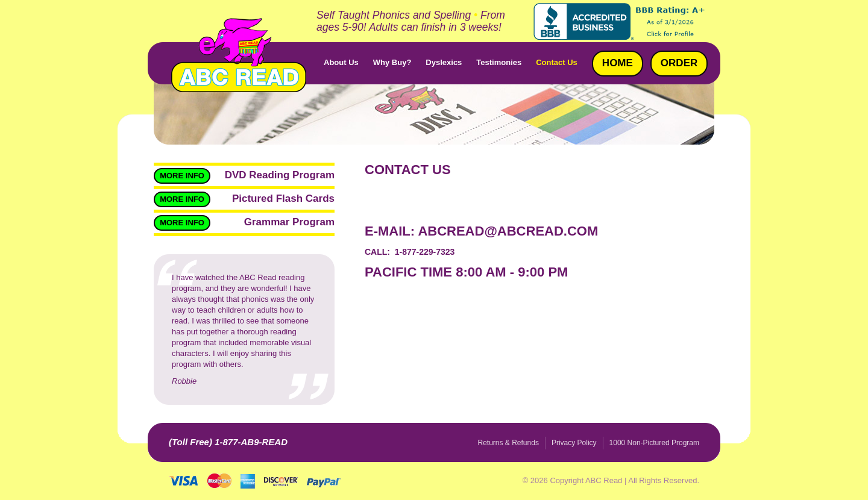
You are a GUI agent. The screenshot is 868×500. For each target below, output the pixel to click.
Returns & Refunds (508, 443)
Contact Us (557, 62)
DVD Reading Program (280, 175)
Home (618, 63)
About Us (341, 62)
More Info (182, 176)
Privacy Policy (574, 443)
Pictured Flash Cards (283, 198)
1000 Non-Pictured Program (654, 443)
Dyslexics (444, 62)
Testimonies (499, 62)
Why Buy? (392, 62)
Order (679, 63)
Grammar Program (289, 222)
